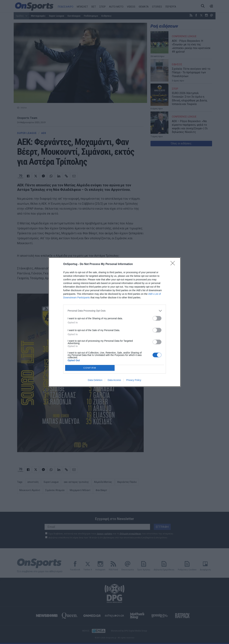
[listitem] (115, 311)
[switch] (157, 318)
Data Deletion (95, 380)
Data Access (114, 380)
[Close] (174, 264)
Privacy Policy (134, 380)
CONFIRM (90, 368)
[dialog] (115, 322)
